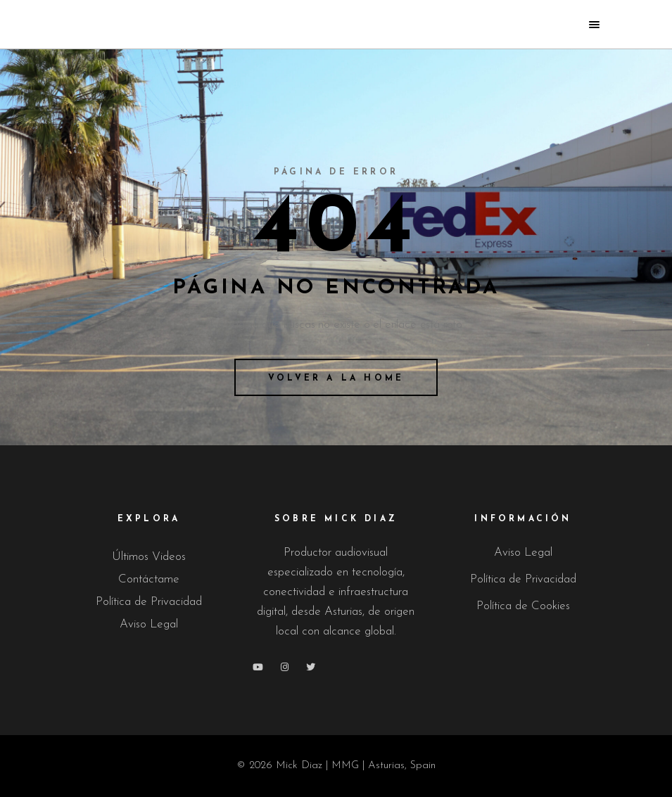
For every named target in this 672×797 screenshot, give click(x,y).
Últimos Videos (149, 557)
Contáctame (149, 579)
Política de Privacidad (149, 602)
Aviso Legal (149, 624)
